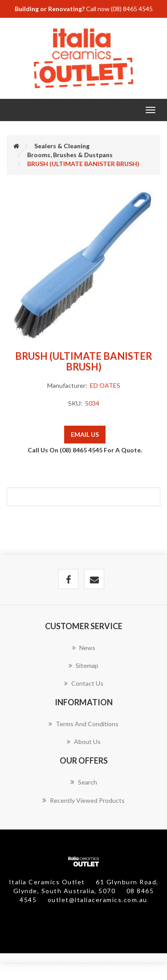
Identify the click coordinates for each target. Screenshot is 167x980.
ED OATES (105, 385)
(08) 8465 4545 (132, 9)
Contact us (84, 683)
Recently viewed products (83, 800)
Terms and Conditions (83, 724)
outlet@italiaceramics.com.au (98, 900)
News (84, 648)
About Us (84, 742)
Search (84, 782)
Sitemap (83, 665)
